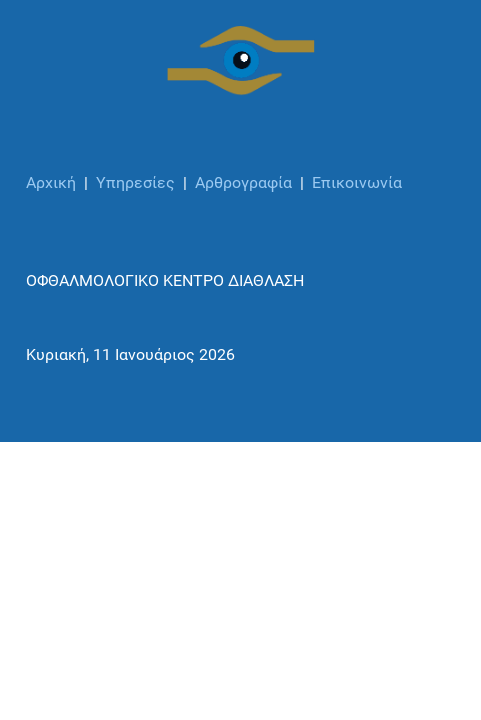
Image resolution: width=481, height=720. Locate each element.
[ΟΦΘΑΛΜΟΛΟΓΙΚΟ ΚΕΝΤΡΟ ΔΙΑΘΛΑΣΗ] (241, 61)
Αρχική (51, 182)
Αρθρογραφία (243, 182)
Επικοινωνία (357, 182)
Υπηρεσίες (135, 182)
